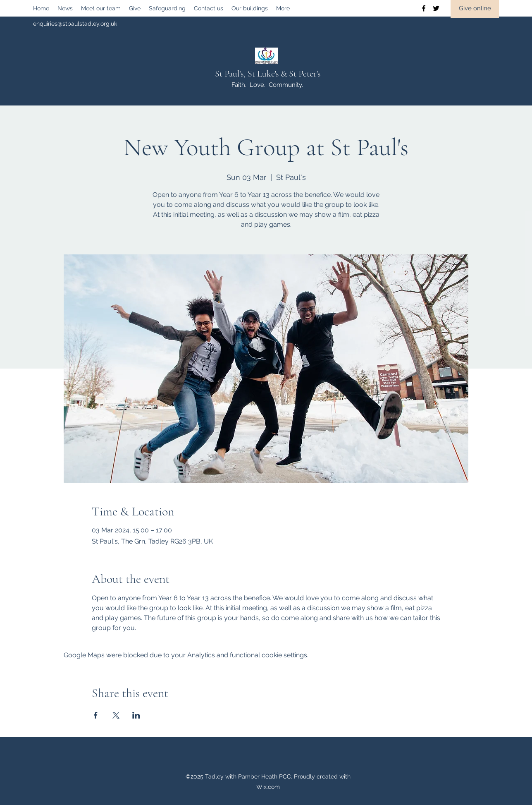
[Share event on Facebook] (96, 715)
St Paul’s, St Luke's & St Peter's (268, 74)
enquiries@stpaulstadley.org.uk (75, 24)
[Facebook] (424, 8)
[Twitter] (436, 8)
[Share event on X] (116, 715)
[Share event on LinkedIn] (136, 715)
